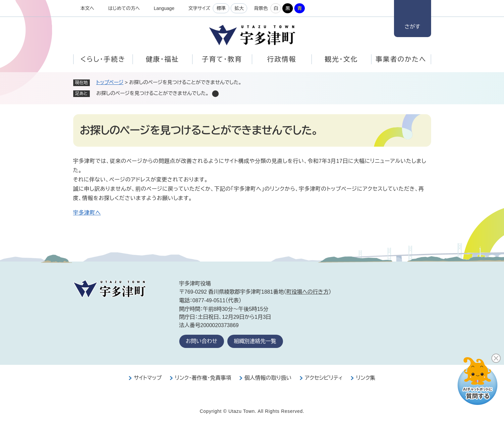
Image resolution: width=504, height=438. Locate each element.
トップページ (110, 82)
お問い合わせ (202, 341)
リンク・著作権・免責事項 (203, 378)
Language (164, 8)
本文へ (87, 8)
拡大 (239, 8)
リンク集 (365, 378)
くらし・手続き (103, 59)
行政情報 (282, 59)
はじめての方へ (124, 8)
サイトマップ (148, 378)
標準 (221, 8)
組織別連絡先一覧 (255, 341)
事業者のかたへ (401, 59)
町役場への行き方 (307, 292)
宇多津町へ (87, 213)
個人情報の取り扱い (268, 378)
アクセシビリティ (324, 378)
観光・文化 (341, 59)
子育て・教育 (222, 59)
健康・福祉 (162, 59)
